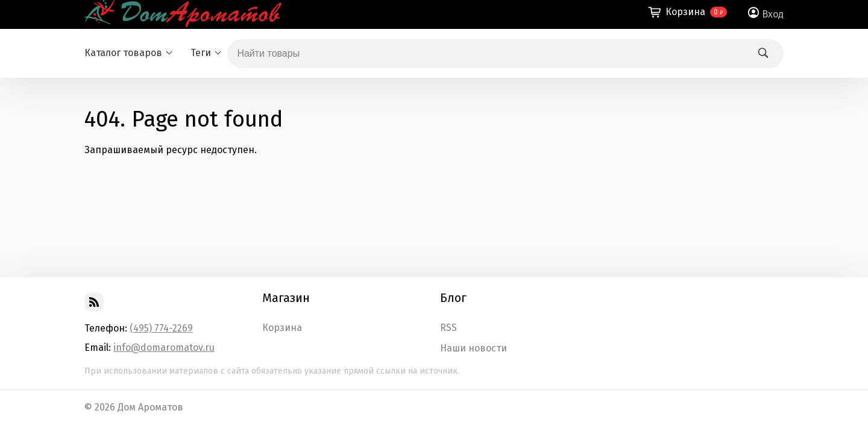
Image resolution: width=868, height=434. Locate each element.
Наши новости (473, 348)
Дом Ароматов (150, 407)
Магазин (286, 298)
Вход (773, 14)
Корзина (282, 328)
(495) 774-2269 (161, 328)
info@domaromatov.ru (164, 348)
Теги (201, 53)
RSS (448, 328)
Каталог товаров (123, 53)
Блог (453, 298)
